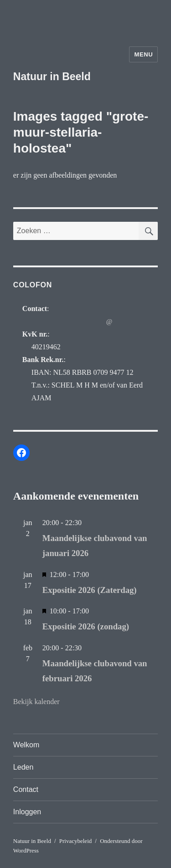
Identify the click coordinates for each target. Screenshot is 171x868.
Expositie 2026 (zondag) (86, 626)
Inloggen (27, 812)
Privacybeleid (75, 841)
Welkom (26, 745)
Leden (23, 767)
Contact (26, 789)
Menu (143, 54)
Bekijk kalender (36, 702)
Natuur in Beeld (52, 77)
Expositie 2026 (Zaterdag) (90, 590)
